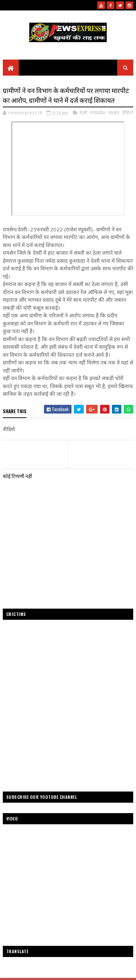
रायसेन (114, 113)
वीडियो (127, 113)
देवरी (83, 113)
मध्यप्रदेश (98, 113)
